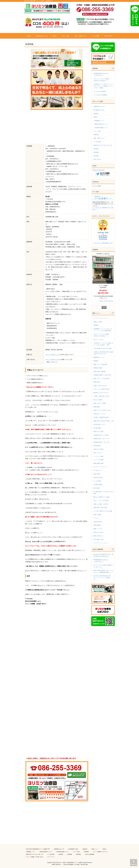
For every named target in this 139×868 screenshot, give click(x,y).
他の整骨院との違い (99, 110)
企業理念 (96, 149)
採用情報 (96, 152)
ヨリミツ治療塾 (97, 186)
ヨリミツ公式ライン (52, 355)
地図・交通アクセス (99, 138)
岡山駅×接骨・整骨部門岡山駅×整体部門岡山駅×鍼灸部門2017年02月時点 (103, 236)
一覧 (112, 68)
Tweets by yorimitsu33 (99, 170)
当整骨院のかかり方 (99, 106)
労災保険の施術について (101, 128)
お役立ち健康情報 (90, 854)
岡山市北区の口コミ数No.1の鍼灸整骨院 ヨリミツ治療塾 (68, 863)
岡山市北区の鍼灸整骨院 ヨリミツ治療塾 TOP (38, 849)
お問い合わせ (97, 159)
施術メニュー (95, 849)
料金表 (95, 117)
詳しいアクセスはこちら (107, 301)
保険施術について (99, 121)
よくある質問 (97, 142)
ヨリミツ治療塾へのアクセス (100, 852)
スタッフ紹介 (97, 131)
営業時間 (96, 135)
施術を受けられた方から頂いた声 (103, 145)
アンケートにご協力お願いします (104, 243)
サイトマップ (51, 857)
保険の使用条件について (101, 124)
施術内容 (96, 113)
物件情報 (96, 156)
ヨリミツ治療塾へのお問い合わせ (35, 857)
